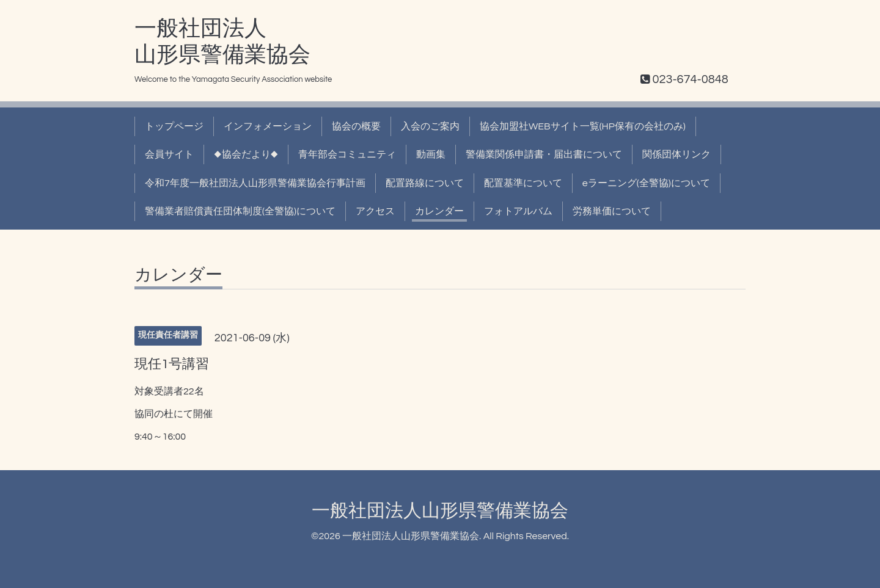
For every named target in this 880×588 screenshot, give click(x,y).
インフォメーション (268, 126)
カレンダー (439, 211)
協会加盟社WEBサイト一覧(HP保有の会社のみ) (583, 126)
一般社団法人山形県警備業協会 (440, 511)
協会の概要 (356, 126)
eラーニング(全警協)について (646, 183)
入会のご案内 (430, 126)
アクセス (375, 211)
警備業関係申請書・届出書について (544, 154)
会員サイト (169, 154)
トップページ (174, 126)
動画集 (431, 154)
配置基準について (523, 183)
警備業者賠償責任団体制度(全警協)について (240, 211)
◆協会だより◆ (246, 154)
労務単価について (612, 211)
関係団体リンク (676, 154)
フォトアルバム (518, 211)
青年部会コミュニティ (347, 154)
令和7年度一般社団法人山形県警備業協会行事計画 (255, 183)
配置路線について (425, 183)
